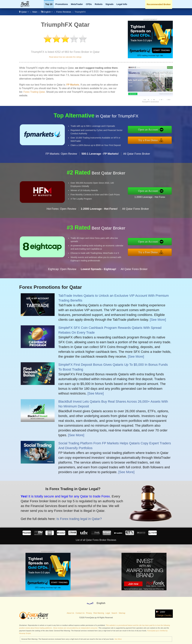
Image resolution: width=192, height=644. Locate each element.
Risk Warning (99, 613)
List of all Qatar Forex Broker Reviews (96, 540)
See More (118, 639)
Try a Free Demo (150, 140)
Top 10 (49, 4)
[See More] (158, 320)
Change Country (164, 615)
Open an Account (150, 130)
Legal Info (122, 4)
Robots (99, 4)
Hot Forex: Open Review (61, 211)
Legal (108, 613)
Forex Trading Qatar (34, 92)
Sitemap (122, 613)
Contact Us (80, 613)
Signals (109, 4)
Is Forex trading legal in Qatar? (76, 518)
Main (35, 12)
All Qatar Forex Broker (137, 156)
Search (114, 613)
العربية (90, 603)
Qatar (24, 12)
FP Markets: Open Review (61, 156)
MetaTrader (77, 4)
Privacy (89, 613)
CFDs (89, 4)
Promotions (62, 4)
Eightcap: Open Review (62, 272)
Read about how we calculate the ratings (65, 57)
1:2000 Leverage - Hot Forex (152, 197)
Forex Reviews (64, 12)
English (47, 12)
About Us (70, 613)
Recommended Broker (159, 4)
